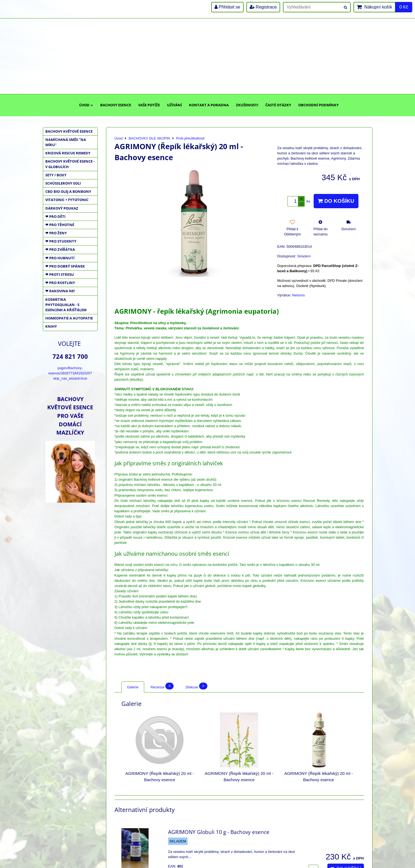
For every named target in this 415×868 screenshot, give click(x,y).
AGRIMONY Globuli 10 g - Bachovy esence (219, 832)
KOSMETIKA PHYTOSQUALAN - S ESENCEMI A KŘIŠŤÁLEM (66, 305)
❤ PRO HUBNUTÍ (60, 258)
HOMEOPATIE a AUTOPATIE (69, 318)
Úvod (86, 105)
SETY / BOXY (56, 175)
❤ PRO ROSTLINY (60, 283)
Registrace (263, 7)
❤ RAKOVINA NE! (60, 291)
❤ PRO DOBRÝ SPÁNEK (65, 266)
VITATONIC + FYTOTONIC (67, 200)
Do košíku (336, 201)
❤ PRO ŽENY (56, 233)
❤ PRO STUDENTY (61, 241)
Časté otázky (278, 105)
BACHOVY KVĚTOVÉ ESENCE (69, 131)
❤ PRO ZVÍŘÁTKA (60, 249)
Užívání (174, 105)
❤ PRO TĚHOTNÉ (60, 225)
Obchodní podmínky (318, 105)
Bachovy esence (116, 105)
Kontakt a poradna (209, 105)
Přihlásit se (227, 7)
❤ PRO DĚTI (55, 216)
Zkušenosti (247, 105)
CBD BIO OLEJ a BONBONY (68, 191)
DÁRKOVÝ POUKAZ (62, 208)
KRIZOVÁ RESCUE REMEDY (68, 153)
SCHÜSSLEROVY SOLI (63, 183)
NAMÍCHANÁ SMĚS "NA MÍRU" (66, 142)
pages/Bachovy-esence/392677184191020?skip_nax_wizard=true (70, 373)
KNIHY (51, 326)
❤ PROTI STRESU (60, 274)
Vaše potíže (149, 105)
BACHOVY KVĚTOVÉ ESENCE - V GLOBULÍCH (70, 164)
